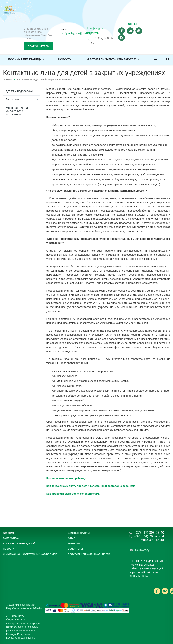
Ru (130, 24)
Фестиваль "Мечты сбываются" (113, 59)
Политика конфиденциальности (89, 554)
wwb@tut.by (67, 33)
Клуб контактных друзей (19, 544)
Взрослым (12, 99)
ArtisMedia (36, 608)
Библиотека (11, 538)
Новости (65, 59)
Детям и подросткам (19, 91)
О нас (72, 538)
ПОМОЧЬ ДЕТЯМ (39, 46)
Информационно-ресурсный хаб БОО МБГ (30, 554)
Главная (7, 79)
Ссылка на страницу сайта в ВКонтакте (165, 591)
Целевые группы (79, 533)
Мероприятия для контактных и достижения (18, 111)
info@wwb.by (142, 550)
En (135, 24)
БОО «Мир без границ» (26, 59)
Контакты (74, 544)
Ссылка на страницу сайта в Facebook (157, 591)
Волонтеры (75, 549)
